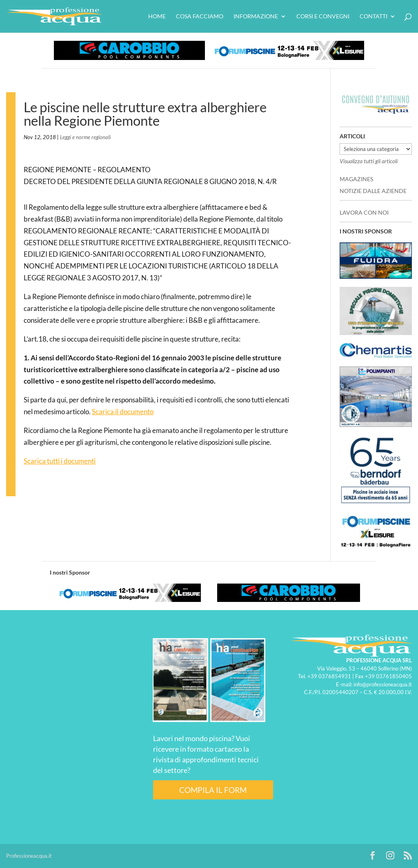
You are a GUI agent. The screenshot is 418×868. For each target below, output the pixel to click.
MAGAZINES (356, 179)
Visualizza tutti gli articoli (369, 161)
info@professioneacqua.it (383, 684)
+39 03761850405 (388, 676)
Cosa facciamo (200, 17)
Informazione (256, 17)
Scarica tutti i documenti (60, 461)
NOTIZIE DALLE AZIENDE (373, 191)
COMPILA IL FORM (213, 790)
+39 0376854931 (329, 676)
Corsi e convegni (323, 17)
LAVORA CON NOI (364, 212)
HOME (157, 17)
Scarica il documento (123, 412)
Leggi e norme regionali (85, 137)
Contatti (374, 17)
